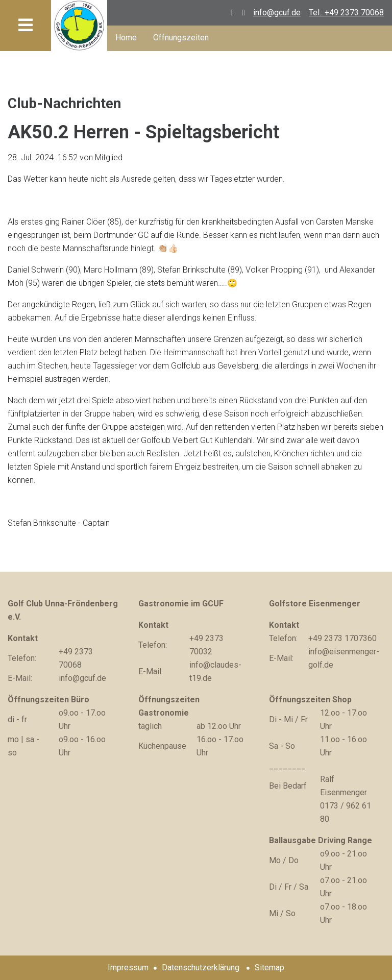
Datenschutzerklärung (201, 967)
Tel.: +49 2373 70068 (346, 13)
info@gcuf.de (277, 13)
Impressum (128, 967)
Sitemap (269, 967)
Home (126, 38)
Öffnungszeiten (181, 38)
